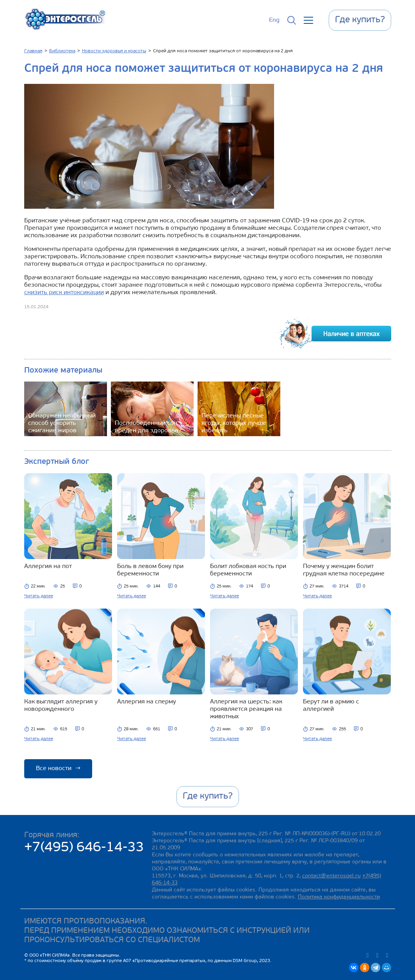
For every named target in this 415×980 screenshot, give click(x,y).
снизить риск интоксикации (64, 293)
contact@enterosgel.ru (331, 876)
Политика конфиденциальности (339, 897)
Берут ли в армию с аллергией (331, 706)
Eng (274, 20)
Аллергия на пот (48, 566)
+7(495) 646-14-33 (84, 848)
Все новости (58, 769)
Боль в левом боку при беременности (150, 570)
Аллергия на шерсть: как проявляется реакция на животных (246, 709)
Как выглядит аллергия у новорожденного (61, 706)
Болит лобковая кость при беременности (248, 570)
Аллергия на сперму (147, 702)
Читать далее (39, 596)
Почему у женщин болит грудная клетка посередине (344, 570)
